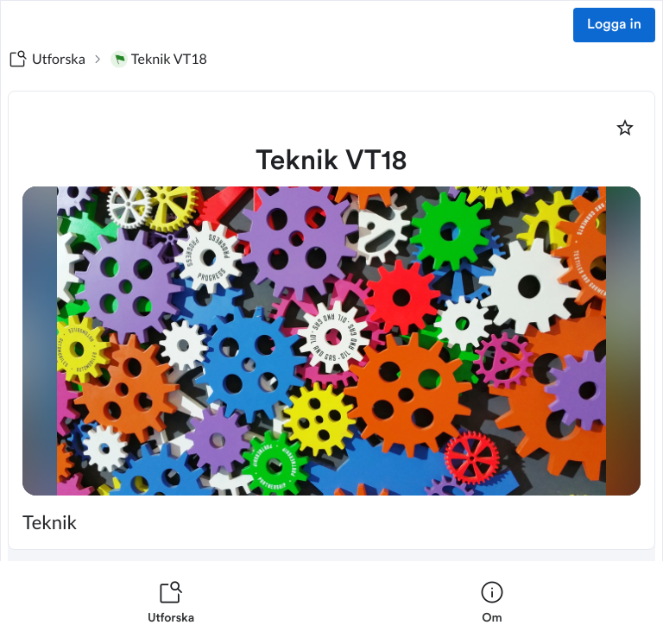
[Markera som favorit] (625, 128)
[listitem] (171, 603)
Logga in (614, 25)
